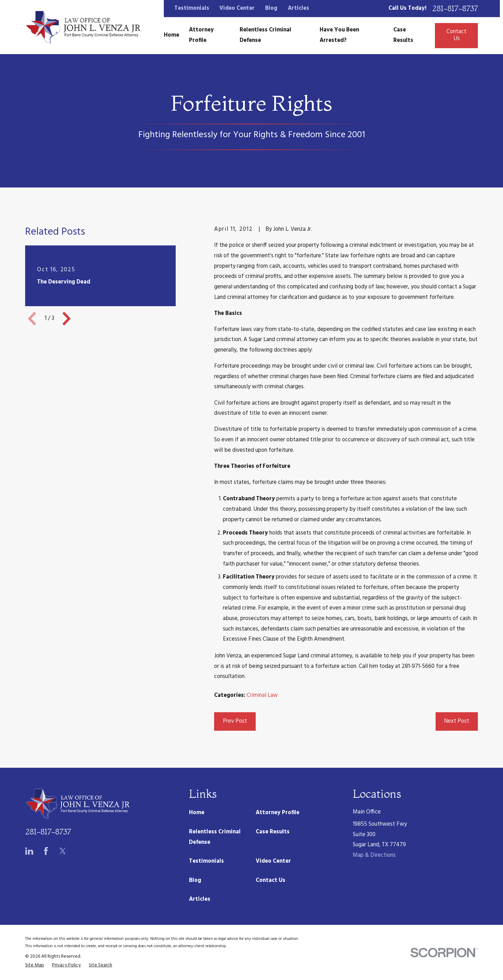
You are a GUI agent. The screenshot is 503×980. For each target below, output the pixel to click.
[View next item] (67, 319)
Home (197, 813)
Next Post (457, 721)
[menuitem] (35, 966)
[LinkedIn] (29, 851)
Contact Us (456, 35)
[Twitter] (63, 851)
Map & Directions (374, 855)
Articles (298, 8)
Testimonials (192, 8)
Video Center (237, 8)
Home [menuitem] (172, 35)
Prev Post (235, 721)
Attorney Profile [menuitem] (201, 35)
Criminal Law (262, 695)
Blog (271, 8)
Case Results (273, 832)
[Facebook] (46, 851)
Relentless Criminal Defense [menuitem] (265, 35)
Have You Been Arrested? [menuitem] (339, 35)
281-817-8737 (455, 9)
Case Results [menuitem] (403, 35)
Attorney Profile (278, 813)
